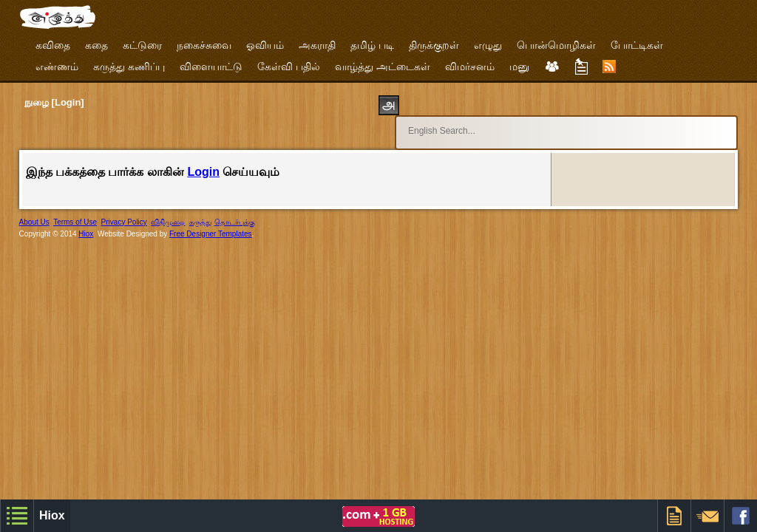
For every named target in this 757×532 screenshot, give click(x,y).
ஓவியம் (265, 45)
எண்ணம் (57, 66)
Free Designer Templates (211, 221)
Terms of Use (75, 209)
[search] (539, 124)
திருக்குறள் (434, 45)
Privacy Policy (124, 209)
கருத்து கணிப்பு (129, 66)
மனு (519, 66)
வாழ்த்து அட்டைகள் (383, 66)
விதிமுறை (168, 209)
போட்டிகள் (637, 45)
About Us (34, 209)
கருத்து (201, 209)
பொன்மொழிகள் (556, 45)
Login (203, 158)
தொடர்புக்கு (235, 209)
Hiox (86, 221)
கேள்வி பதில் (289, 66)
